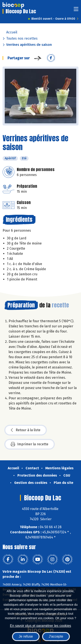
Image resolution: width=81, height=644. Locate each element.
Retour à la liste (26, 430)
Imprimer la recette (30, 444)
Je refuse (26, 636)
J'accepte (56, 636)
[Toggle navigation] (76, 10)
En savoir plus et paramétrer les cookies (40, 626)
